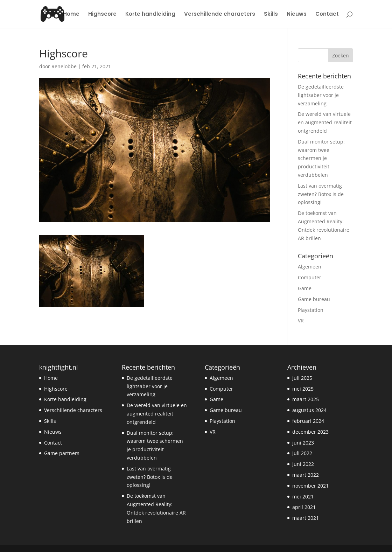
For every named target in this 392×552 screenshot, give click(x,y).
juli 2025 (302, 378)
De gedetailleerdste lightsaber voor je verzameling (321, 95)
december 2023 (310, 432)
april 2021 (304, 507)
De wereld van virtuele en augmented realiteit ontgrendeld (325, 122)
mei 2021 (303, 497)
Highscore (102, 15)
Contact (327, 15)
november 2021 (310, 486)
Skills (271, 15)
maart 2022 (306, 475)
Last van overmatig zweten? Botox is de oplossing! (321, 194)
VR (301, 320)
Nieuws (297, 15)
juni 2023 (303, 443)
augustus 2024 (309, 410)
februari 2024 (308, 421)
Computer (310, 277)
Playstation (311, 310)
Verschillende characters (220, 15)
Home (71, 15)
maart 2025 (306, 399)
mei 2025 (303, 389)
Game (305, 288)
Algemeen (310, 267)
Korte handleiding (150, 15)
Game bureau (314, 299)
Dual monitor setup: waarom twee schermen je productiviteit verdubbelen (321, 158)
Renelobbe (64, 66)
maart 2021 (306, 518)
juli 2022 (302, 453)
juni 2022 (303, 464)
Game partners (62, 453)
